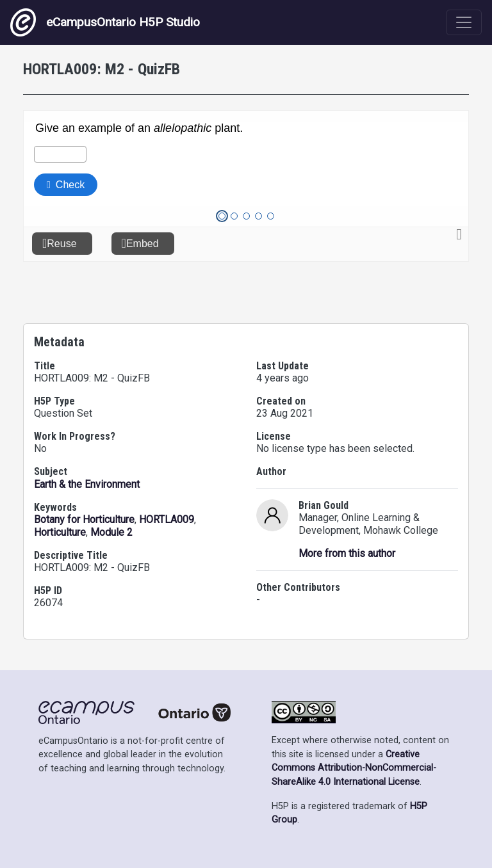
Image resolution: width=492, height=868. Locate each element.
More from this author (347, 553)
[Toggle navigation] (464, 22)
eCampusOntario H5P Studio (105, 22)
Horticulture (60, 532)
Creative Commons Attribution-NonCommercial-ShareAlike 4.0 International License (354, 768)
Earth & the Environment (87, 484)
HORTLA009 (167, 519)
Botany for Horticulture (84, 519)
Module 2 (111, 532)
